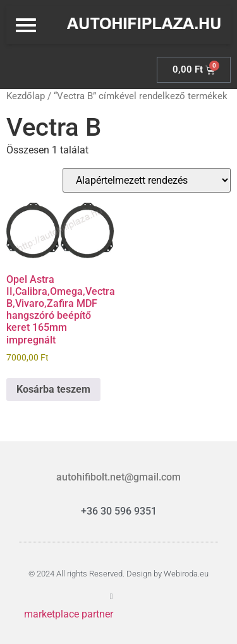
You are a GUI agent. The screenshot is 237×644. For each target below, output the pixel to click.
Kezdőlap (26, 96)
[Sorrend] (147, 180)
